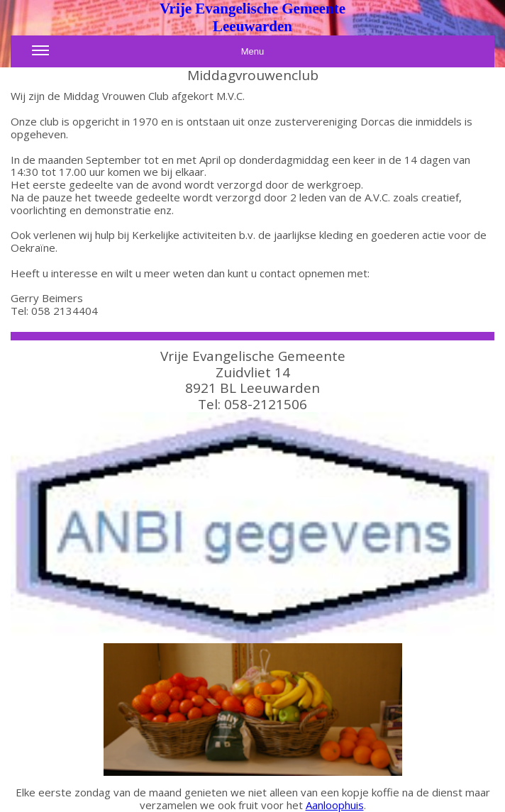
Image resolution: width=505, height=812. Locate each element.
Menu (148, 55)
